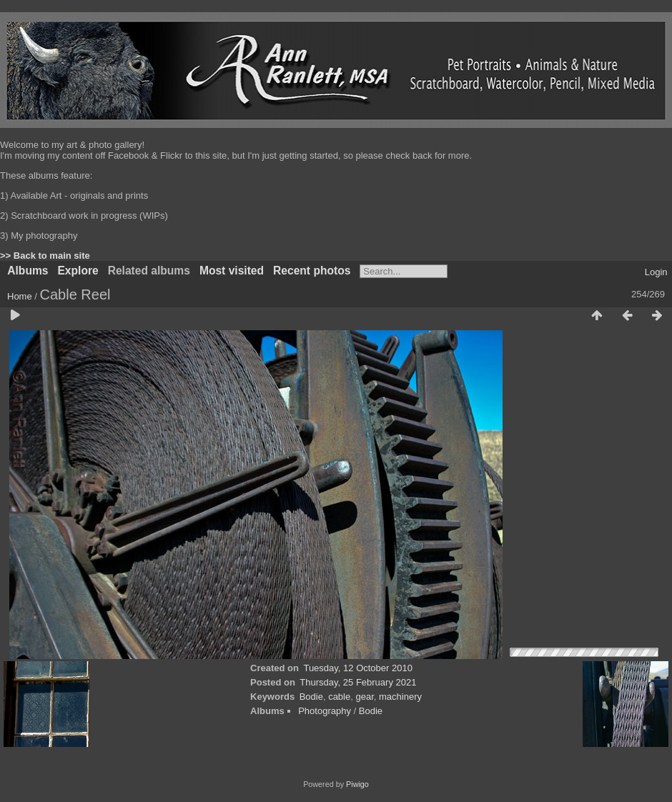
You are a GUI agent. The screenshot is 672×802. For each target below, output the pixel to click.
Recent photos (312, 271)
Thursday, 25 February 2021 (358, 682)
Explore (78, 271)
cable (339, 697)
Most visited (232, 271)
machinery (400, 697)
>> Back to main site (45, 256)
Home (20, 296)
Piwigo (357, 784)
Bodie (311, 697)
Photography (325, 711)
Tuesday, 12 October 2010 (357, 668)
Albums (28, 271)
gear (364, 697)
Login (656, 272)
